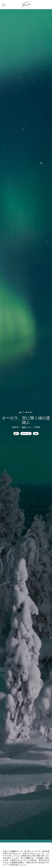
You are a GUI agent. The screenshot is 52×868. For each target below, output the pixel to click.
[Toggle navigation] (4, 5)
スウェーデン (26, 434)
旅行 (16, 434)
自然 (36, 434)
